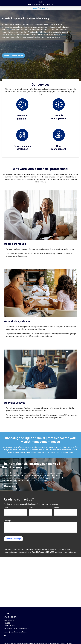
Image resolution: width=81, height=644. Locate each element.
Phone (57, 508)
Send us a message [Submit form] (13, 539)
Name (6, 508)
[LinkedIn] (5, 635)
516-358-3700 (13, 617)
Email (31, 508)
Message (7, 521)
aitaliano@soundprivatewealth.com (15, 632)
